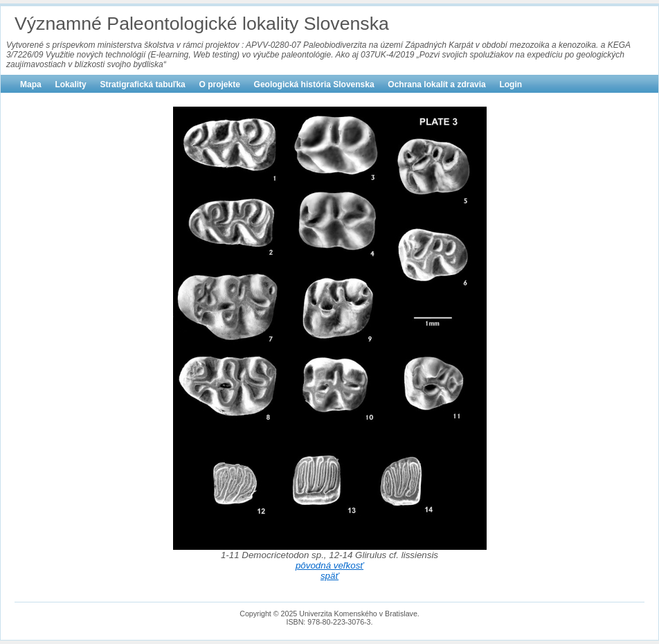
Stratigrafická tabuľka (142, 84)
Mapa (31, 84)
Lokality (70, 84)
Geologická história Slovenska (314, 84)
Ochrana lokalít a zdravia (436, 84)
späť (329, 576)
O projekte (220, 84)
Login (511, 84)
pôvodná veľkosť (329, 565)
